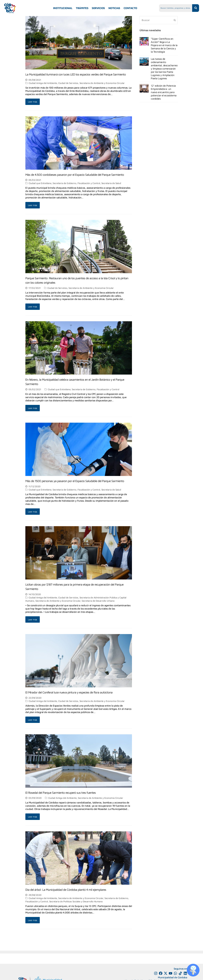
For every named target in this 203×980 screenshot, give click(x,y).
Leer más (33, 102)
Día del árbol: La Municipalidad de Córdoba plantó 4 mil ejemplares (66, 890)
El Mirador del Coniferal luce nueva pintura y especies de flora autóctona (69, 692)
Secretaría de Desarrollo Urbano (98, 601)
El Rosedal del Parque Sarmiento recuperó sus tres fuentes (61, 793)
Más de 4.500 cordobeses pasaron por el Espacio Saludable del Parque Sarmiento (75, 175)
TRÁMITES (82, 8)
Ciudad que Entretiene (40, 183)
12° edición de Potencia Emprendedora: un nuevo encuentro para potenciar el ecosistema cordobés (164, 92)
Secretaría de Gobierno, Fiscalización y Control (76, 183)
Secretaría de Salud (111, 183)
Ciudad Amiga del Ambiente (43, 83)
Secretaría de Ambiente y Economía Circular (102, 83)
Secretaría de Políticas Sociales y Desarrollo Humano (76, 901)
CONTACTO (130, 8)
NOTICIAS (114, 8)
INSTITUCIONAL (63, 8)
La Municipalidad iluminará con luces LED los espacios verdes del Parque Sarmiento (76, 74)
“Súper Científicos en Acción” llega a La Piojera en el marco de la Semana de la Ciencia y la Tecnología (164, 45)
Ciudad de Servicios (68, 83)
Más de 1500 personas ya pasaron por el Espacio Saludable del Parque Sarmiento (75, 481)
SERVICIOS (98, 8)
